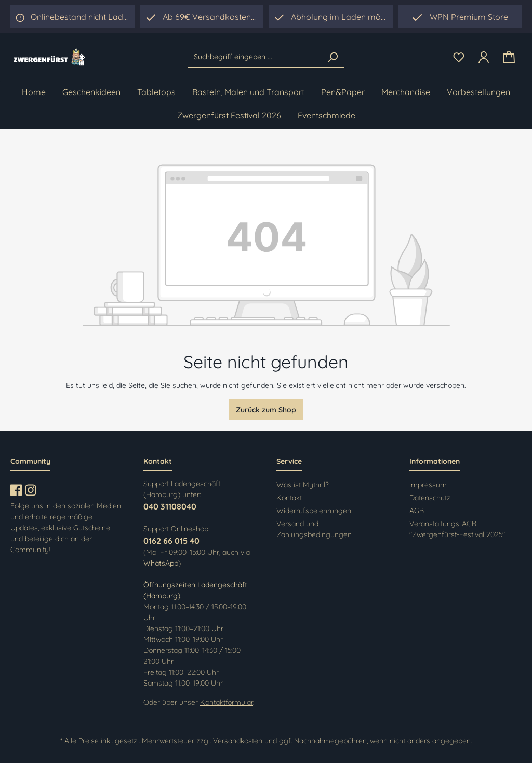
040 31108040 (170, 506)
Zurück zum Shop (266, 410)
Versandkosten (238, 741)
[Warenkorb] (509, 57)
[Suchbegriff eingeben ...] (254, 57)
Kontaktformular (227, 702)
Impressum (428, 485)
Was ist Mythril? (303, 485)
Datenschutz (430, 498)
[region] (331, 17)
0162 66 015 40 (171, 541)
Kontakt (289, 498)
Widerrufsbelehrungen (314, 511)
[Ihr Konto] (484, 57)
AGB (417, 511)
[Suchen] (332, 57)
